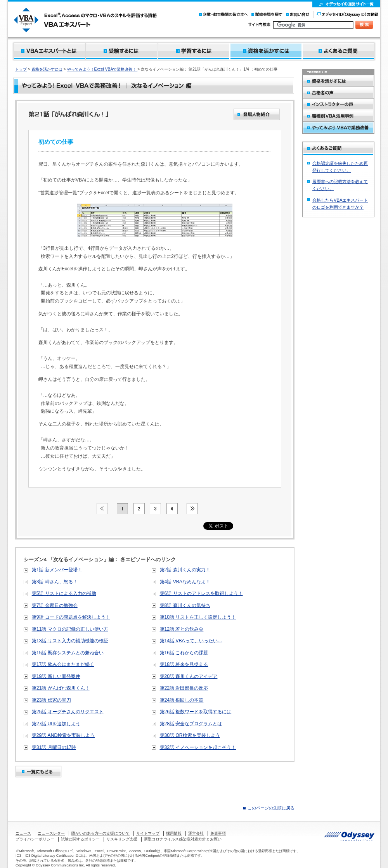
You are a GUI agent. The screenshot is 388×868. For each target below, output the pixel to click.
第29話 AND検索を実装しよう (63, 735)
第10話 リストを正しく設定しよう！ (198, 617)
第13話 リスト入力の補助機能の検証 (70, 641)
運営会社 (196, 833)
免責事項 (218, 833)
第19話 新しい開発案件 (56, 676)
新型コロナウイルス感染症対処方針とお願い (183, 839)
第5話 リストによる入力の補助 (64, 593)
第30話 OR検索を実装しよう (190, 735)
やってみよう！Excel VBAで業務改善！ (102, 69)
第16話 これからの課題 (184, 653)
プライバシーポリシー (35, 839)
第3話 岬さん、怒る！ (55, 582)
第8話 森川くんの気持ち (185, 605)
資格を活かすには (47, 69)
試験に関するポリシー (80, 839)
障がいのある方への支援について (100, 833)
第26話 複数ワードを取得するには (196, 712)
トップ (21, 69)
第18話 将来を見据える (184, 664)
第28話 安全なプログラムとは (191, 724)
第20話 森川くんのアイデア (189, 676)
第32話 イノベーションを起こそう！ (198, 747)
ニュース (23, 833)
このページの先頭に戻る (271, 808)
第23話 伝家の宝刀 (51, 700)
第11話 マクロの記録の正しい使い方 (70, 629)
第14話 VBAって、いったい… (191, 641)
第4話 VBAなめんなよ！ (185, 582)
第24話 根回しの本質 (182, 700)
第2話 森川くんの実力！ (185, 570)
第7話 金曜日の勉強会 (55, 605)
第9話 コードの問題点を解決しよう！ (71, 617)
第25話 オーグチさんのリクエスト (68, 712)
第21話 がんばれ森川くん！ (61, 688)
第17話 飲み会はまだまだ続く (63, 664)
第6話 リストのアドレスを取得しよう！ (201, 593)
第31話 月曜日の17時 (54, 747)
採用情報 (174, 833)
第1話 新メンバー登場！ (57, 570)
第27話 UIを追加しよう (56, 724)
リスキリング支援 (122, 839)
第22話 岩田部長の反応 (184, 688)
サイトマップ (148, 833)
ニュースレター (51, 833)
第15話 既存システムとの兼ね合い (68, 653)
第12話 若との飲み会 (182, 629)
